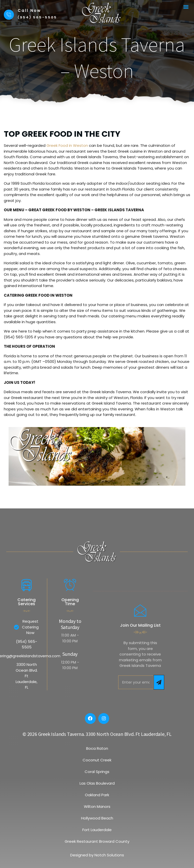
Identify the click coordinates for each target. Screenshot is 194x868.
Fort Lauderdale (97, 830)
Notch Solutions (109, 855)
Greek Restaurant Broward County (97, 841)
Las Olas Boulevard (97, 783)
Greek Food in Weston (67, 145)
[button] (186, 7)
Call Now (29, 10)
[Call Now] (9, 15)
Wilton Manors (97, 806)
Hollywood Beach (97, 818)
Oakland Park (97, 795)
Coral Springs (97, 772)
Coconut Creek (97, 760)
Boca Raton (97, 748)
